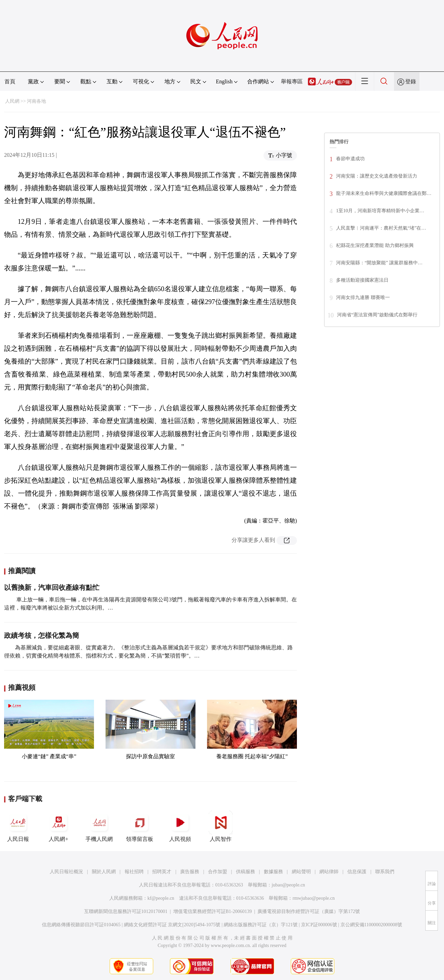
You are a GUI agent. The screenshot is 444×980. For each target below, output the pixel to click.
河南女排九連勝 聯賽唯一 (363, 297)
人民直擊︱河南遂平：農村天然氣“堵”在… (381, 228)
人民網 (12, 101)
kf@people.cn (161, 898)
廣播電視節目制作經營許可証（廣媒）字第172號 (309, 911)
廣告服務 (190, 872)
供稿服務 (245, 872)
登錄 (411, 81)
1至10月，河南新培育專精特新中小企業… (380, 211)
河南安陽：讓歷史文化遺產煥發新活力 (377, 176)
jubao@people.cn (288, 885)
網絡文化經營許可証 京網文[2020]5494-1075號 (172, 925)
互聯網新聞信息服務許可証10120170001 (126, 911)
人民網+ (59, 826)
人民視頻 (180, 826)
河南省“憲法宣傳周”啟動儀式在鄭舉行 (377, 315)
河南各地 (36, 101)
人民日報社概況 (66, 872)
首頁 (10, 81)
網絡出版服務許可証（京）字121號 (261, 925)
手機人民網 (99, 826)
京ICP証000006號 (319, 925)
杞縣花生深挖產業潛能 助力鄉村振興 (375, 245)
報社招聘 (134, 872)
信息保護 (357, 872)
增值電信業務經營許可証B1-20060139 (213, 911)
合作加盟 (218, 872)
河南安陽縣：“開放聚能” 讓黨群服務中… (379, 263)
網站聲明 (301, 872)
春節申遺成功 (350, 159)
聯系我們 (385, 872)
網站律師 (329, 872)
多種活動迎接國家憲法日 (362, 280)
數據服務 (273, 872)
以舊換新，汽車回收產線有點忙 (52, 587)
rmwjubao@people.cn (314, 898)
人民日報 (18, 826)
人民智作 (221, 826)
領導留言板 (140, 826)
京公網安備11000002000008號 (371, 925)
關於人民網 (104, 872)
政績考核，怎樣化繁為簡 (42, 635)
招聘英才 (162, 872)
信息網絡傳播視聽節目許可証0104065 (81, 925)
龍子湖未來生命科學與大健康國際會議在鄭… (384, 193)
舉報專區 (292, 81)
